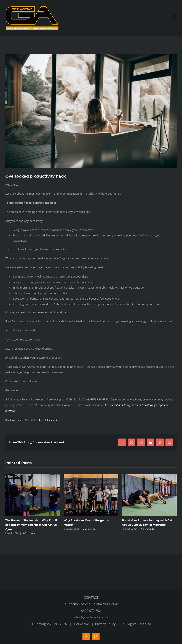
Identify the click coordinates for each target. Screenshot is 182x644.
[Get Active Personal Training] (91, 111)
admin (11, 420)
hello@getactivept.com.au (91, 617)
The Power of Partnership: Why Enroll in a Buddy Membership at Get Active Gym (31, 525)
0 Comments (52, 420)
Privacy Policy (105, 624)
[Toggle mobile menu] (175, 17)
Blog (40, 420)
